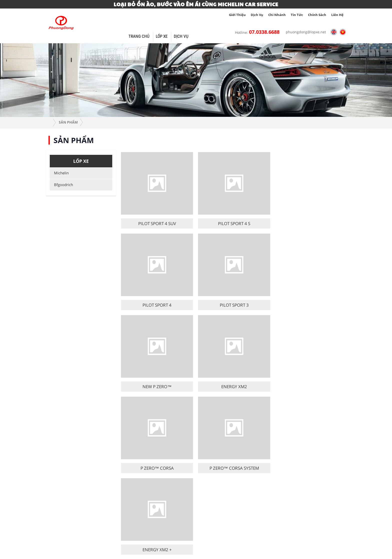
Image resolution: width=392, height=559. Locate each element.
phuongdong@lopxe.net (305, 32)
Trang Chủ (139, 36)
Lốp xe (162, 36)
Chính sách (317, 15)
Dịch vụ (257, 15)
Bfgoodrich (63, 185)
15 (244, 407)
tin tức (297, 15)
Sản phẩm (68, 122)
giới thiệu (237, 15)
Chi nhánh (277, 15)
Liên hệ (337, 15)
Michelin (60, 173)
